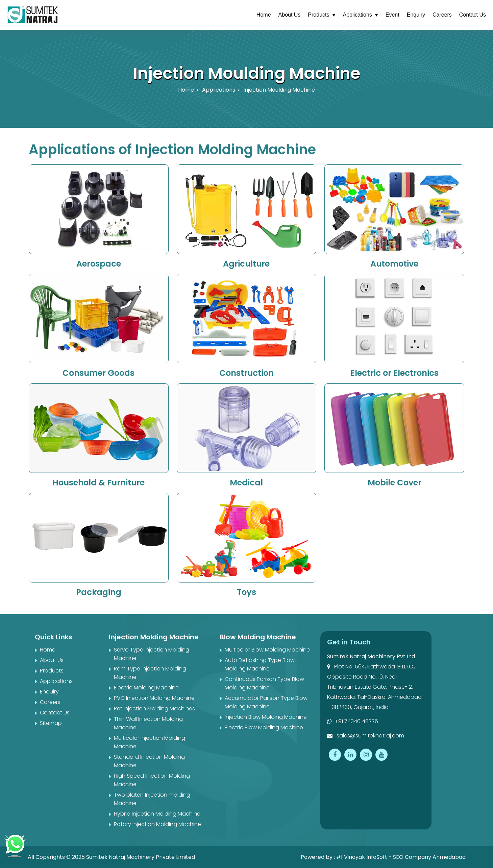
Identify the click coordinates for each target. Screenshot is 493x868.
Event (392, 15)
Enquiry (416, 15)
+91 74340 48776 (353, 721)
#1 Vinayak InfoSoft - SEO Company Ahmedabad (401, 857)
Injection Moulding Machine (279, 90)
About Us (290, 15)
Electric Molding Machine (146, 688)
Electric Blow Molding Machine (264, 727)
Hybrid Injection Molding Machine (157, 814)
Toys (246, 592)
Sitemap (51, 723)
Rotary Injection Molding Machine (157, 824)
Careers (442, 15)
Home (264, 15)
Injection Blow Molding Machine (266, 717)
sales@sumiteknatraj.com (366, 736)
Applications (358, 15)
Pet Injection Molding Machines (154, 709)
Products (318, 15)
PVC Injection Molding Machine (154, 698)
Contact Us (473, 15)
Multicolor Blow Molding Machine (267, 650)
